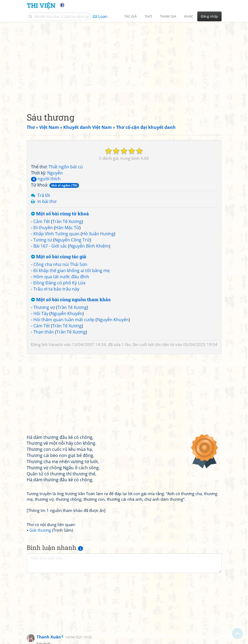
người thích (46, 179)
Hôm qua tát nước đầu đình (61, 277)
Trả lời (44, 195)
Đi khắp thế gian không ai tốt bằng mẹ (72, 271)
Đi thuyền (43, 228)
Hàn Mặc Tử (67, 228)
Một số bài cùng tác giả (59, 257)
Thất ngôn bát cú (66, 167)
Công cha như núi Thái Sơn (60, 264)
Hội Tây (41, 313)
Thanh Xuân (49, 637)
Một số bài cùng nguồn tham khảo (71, 300)
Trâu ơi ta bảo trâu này (56, 289)
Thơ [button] (148, 16)
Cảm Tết (42, 221)
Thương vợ (44, 307)
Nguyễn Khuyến (67, 313)
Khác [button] (189, 16)
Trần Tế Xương (67, 221)
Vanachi (56, 344)
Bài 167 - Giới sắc (50, 246)
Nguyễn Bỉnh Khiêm (89, 246)
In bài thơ (47, 201)
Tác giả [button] (130, 16)
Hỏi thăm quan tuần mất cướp (64, 320)
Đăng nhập (209, 16)
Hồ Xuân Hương (98, 234)
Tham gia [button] (168, 16)
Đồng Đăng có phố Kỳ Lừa (59, 283)
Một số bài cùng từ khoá (60, 214)
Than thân (44, 332)
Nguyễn (55, 173)
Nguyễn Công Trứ (72, 240)
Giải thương (40, 530)
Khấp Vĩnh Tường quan (56, 234)
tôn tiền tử (165, 344)
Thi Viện (41, 5)
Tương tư (43, 240)
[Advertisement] (124, 63)
